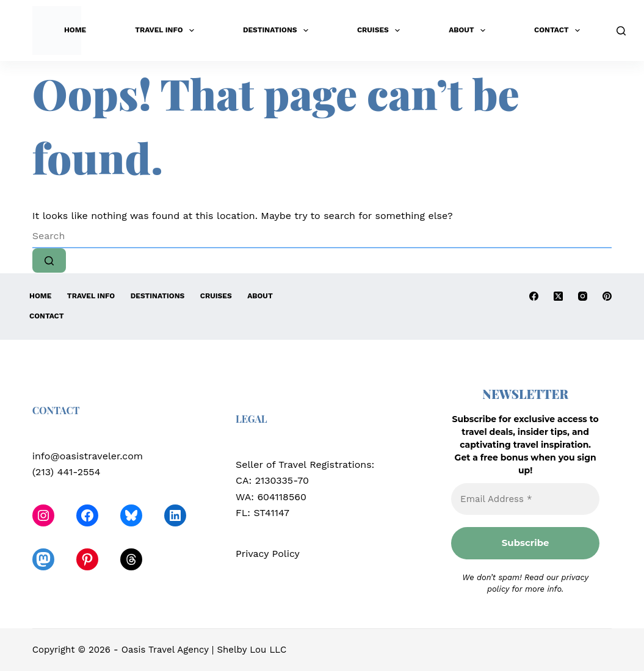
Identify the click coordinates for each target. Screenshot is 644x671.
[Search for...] (322, 236)
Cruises (381, 30)
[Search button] (49, 260)
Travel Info (167, 30)
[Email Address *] (525, 499)
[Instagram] (583, 296)
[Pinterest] (607, 296)
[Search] (621, 31)
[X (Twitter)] (558, 296)
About (469, 30)
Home (75, 30)
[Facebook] (534, 296)
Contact (559, 30)
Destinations (278, 30)
